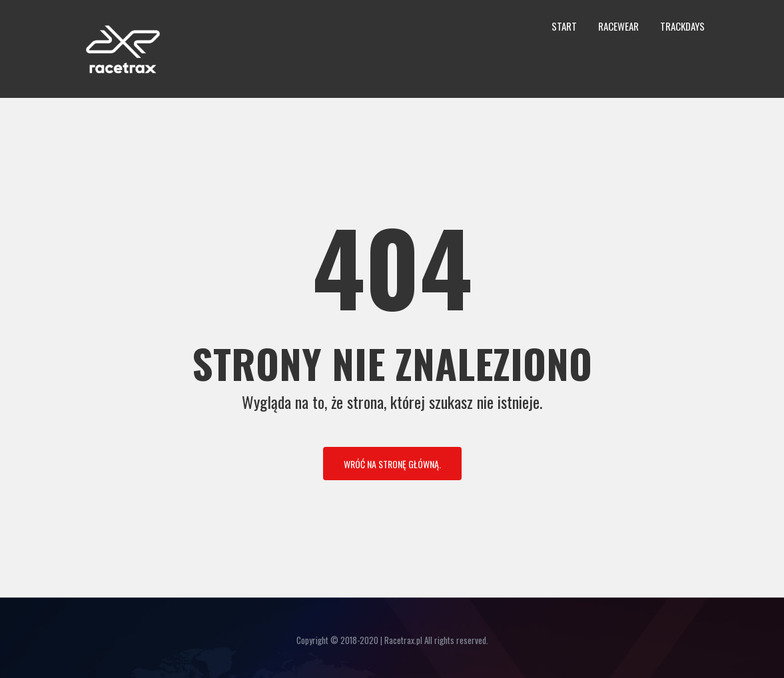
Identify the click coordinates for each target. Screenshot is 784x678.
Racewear (618, 26)
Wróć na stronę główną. (392, 464)
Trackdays (682, 26)
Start (564, 26)
